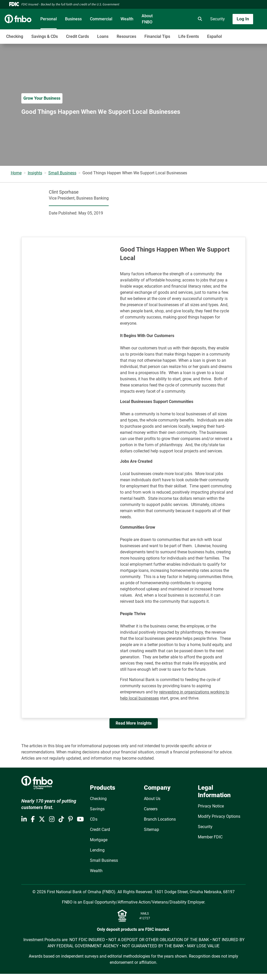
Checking (15, 36)
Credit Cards (77, 36)
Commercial (101, 19)
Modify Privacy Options (219, 816)
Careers (151, 809)
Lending (97, 850)
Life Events (189, 36)
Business (73, 19)
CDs (94, 819)
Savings (97, 809)
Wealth (127, 19)
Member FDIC (210, 837)
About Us (152, 799)
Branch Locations (160, 819)
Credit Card (100, 829)
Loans (103, 36)
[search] (199, 19)
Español (214, 36)
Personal (49, 19)
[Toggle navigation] (226, 34)
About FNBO (147, 19)
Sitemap (151, 829)
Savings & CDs (45, 36)
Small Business (62, 173)
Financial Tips (157, 36)
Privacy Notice (211, 806)
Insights (35, 173)
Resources (126, 36)
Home (16, 173)
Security (218, 19)
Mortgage (99, 840)
